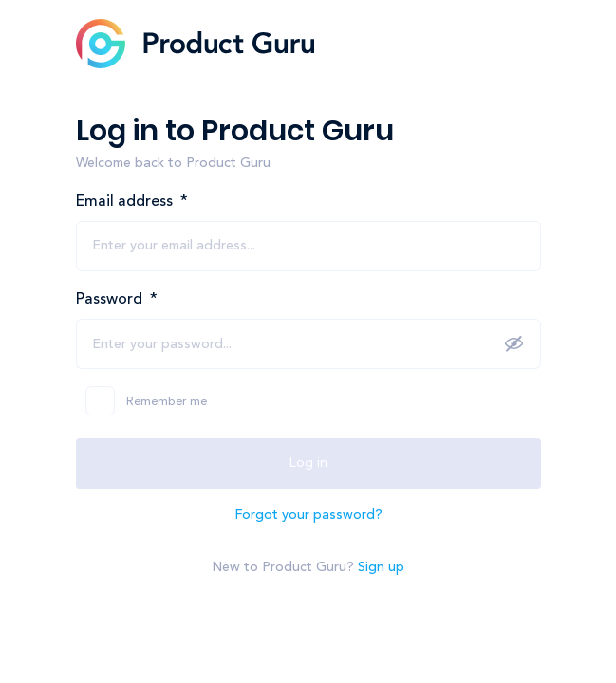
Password (117, 300)
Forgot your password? (308, 515)
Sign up (381, 567)
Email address (132, 202)
